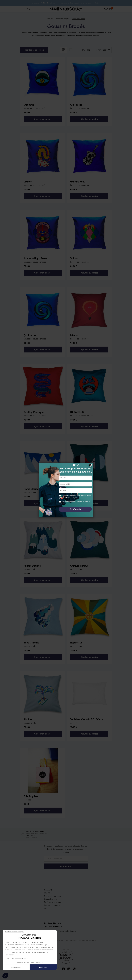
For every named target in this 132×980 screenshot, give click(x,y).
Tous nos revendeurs (53, 926)
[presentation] (60, 875)
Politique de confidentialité (69, 940)
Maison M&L (49, 890)
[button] (23, 9)
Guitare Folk (77, 182)
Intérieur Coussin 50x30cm (87, 720)
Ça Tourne (76, 105)
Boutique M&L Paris (53, 923)
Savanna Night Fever (35, 259)
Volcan (74, 259)
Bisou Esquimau (79, 489)
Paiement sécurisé (89, 940)
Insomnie (29, 105)
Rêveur (74, 335)
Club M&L (48, 893)
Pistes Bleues (31, 489)
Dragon (28, 182)
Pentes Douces (32, 566)
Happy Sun (76, 643)
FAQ (46, 908)
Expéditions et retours (53, 902)
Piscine (28, 720)
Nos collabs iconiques (53, 896)
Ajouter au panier (43, 119)
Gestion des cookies (52, 905)
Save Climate (31, 643)
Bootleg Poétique (34, 412)
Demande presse (51, 899)
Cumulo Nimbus (79, 566)
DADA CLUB (77, 412)
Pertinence (101, 50)
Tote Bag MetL (32, 796)
